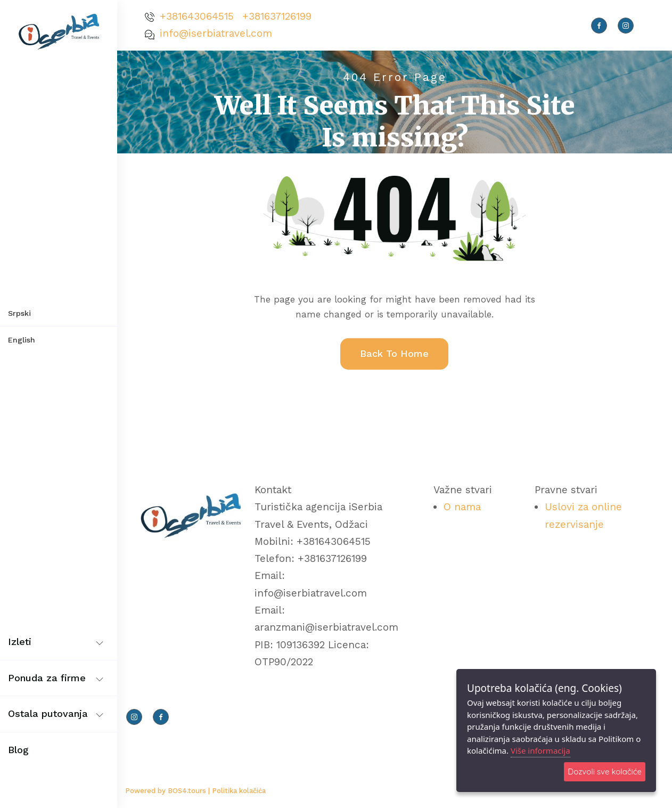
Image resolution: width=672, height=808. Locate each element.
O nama (462, 507)
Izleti (20, 642)
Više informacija (540, 750)
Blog (18, 750)
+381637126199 (277, 16)
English (22, 340)
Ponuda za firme (47, 678)
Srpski (19, 313)
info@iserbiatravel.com (216, 33)
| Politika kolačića (237, 791)
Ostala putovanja (48, 713)
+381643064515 (197, 16)
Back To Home (394, 353)
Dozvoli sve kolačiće (605, 772)
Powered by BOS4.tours (167, 791)
